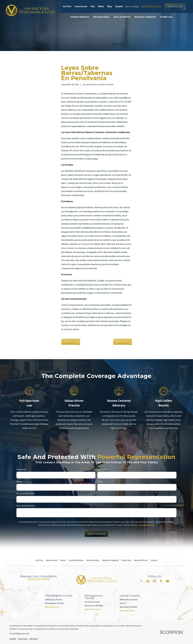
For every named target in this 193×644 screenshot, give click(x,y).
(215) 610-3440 (39, 579)
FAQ (93, 6)
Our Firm (67, 6)
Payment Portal (141, 560)
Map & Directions (52, 607)
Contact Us (175, 7)
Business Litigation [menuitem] (145, 17)
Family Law (126, 560)
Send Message (96, 534)
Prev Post (71, 342)
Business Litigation (110, 560)
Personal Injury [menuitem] (101, 17)
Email (100, 482)
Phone (19, 482)
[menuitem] (13, 639)
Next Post (123, 342)
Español (119, 6)
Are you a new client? (26, 494)
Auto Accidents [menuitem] (122, 17)
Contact (154, 560)
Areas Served (81, 6)
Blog (109, 6)
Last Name (102, 470)
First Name (21, 470)
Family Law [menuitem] (166, 17)
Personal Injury (93, 560)
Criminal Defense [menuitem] (79, 17)
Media (101, 6)
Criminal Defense (76, 560)
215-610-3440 (151, 6)
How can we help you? (26, 506)
